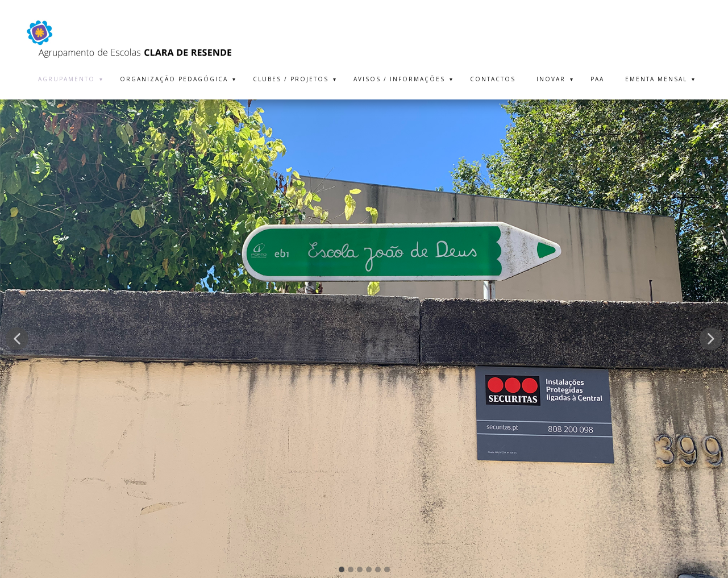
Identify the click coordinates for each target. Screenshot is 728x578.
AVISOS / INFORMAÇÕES (399, 79)
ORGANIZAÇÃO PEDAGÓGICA (174, 79)
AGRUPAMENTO (66, 79)
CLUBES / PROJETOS (291, 79)
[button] (17, 339)
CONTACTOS (493, 79)
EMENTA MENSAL (656, 79)
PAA (597, 79)
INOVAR (551, 79)
